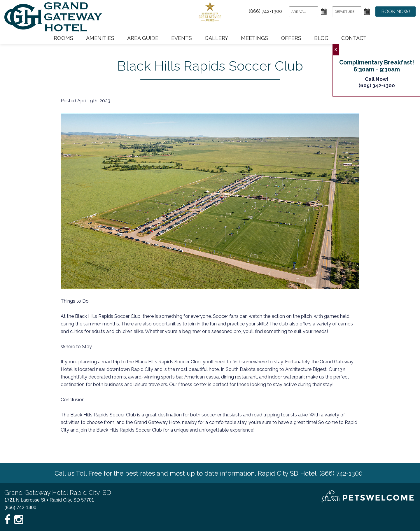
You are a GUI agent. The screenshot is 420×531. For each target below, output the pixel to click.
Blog (321, 38)
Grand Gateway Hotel (53, 17)
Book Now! (395, 12)
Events (182, 38)
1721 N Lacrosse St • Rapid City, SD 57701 (49, 500)
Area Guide (143, 38)
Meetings (254, 38)
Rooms (63, 38)
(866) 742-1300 (265, 11)
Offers (291, 38)
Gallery (216, 38)
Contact (354, 38)
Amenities (100, 38)
